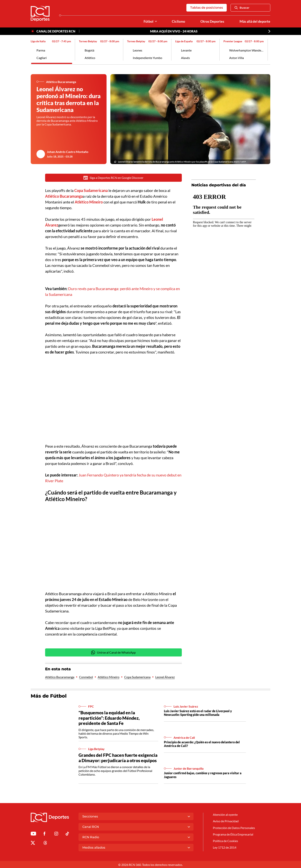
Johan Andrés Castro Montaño (68, 152)
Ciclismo (178, 21)
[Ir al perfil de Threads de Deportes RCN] (45, 843)
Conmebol (86, 677)
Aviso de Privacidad (226, 821)
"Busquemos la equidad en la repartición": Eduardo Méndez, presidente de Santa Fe (109, 718)
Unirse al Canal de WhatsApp (113, 652)
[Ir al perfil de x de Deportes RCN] (33, 843)
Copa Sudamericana (137, 677)
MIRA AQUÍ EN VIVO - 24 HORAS (174, 31)
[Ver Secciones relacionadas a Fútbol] (156, 21)
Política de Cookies (225, 840)
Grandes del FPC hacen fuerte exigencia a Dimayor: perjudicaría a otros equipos (118, 758)
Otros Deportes (212, 21)
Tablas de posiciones (207, 8)
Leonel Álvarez (165, 677)
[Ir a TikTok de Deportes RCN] (67, 834)
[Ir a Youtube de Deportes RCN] (33, 834)
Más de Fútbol (49, 696)
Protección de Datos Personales (234, 827)
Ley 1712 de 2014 (225, 847)
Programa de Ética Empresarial (233, 834)
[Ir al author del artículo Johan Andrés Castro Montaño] (41, 154)
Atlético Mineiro (109, 677)
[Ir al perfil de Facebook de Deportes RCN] (44, 834)
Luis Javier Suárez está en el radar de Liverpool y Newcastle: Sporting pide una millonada (198, 713)
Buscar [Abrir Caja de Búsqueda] (242, 8)
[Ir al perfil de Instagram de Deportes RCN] (56, 834)
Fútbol (148, 21)
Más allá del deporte (255, 21)
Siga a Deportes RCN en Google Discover (114, 178)
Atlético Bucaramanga (60, 677)
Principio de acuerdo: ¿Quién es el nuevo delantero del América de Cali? (202, 744)
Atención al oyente (225, 814)
